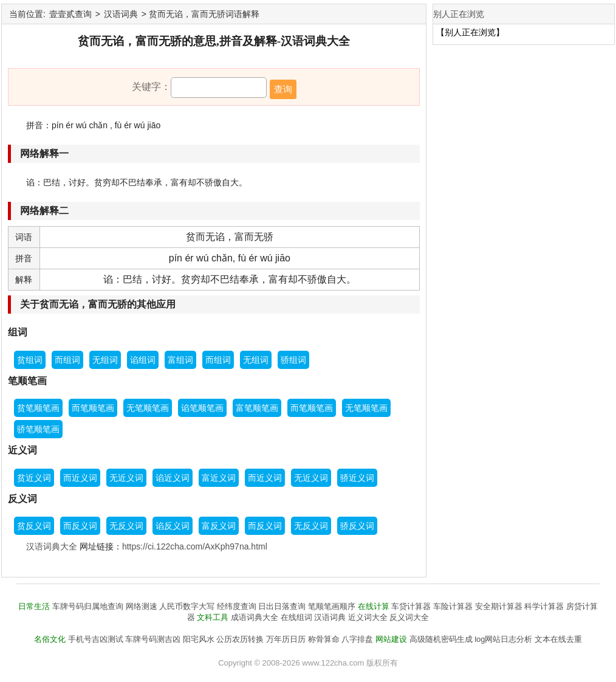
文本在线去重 (558, 639)
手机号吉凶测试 (96, 639)
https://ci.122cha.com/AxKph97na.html (195, 546)
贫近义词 (34, 478)
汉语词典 (121, 14)
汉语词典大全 (52, 546)
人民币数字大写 (187, 606)
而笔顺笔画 (93, 408)
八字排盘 (357, 639)
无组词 (105, 360)
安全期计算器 (499, 606)
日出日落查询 (282, 606)
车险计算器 (453, 606)
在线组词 (296, 617)
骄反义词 (357, 526)
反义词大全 (409, 617)
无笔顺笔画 (148, 408)
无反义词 (126, 526)
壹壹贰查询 (70, 14)
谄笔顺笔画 (202, 408)
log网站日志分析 (503, 639)
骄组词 (293, 360)
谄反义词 (173, 526)
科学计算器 (544, 606)
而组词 (67, 360)
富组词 (180, 360)
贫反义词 (34, 526)
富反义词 (219, 526)
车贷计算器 (411, 606)
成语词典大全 (255, 617)
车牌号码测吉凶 (153, 639)
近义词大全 (368, 617)
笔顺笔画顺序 (332, 606)
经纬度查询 (237, 606)
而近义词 (80, 478)
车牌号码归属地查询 (88, 606)
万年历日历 (286, 639)
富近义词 (219, 478)
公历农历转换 (240, 639)
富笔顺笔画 (257, 408)
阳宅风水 (199, 639)
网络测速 (142, 606)
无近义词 (126, 478)
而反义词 (80, 526)
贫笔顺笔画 (38, 408)
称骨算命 (324, 639)
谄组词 (143, 360)
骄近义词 (357, 478)
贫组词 (30, 360)
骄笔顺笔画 (38, 429)
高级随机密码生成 (441, 639)
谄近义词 (173, 478)
